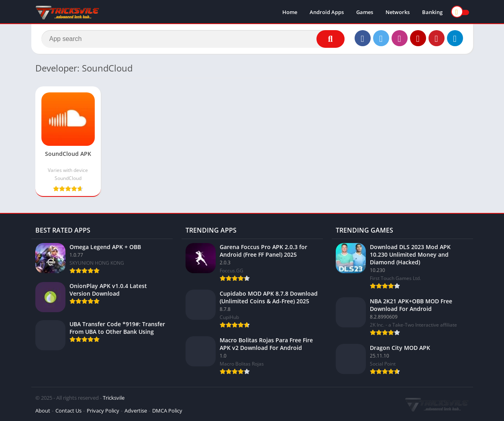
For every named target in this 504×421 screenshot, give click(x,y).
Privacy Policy (103, 411)
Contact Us (68, 411)
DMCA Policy (167, 411)
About (43, 411)
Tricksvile (114, 398)
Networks (398, 12)
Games (365, 12)
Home (290, 12)
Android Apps (327, 12)
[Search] (193, 39)
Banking (432, 12)
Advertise (136, 411)
